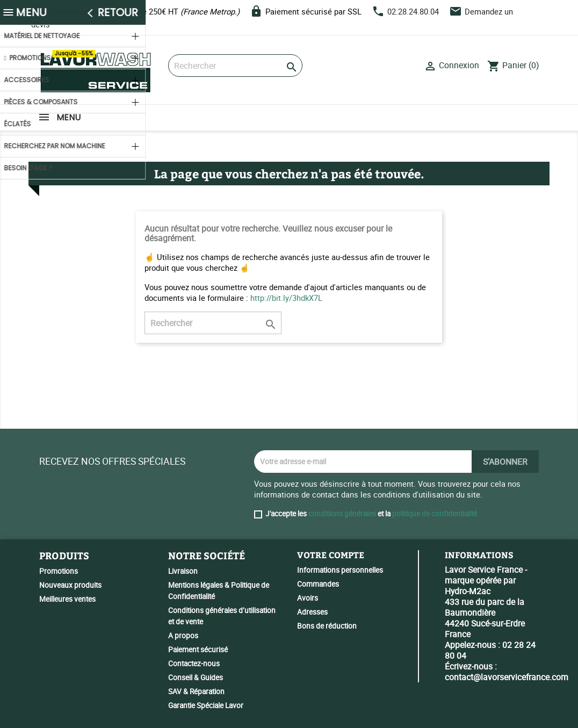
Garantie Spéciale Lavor (206, 705)
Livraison (183, 571)
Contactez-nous (194, 664)
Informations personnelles (340, 570)
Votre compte (331, 555)
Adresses (312, 612)
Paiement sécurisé (198, 650)
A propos (183, 636)
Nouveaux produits (70, 585)
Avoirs (308, 598)
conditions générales (342, 514)
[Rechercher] (235, 66)
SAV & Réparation (196, 691)
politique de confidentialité (435, 514)
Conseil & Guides (196, 677)
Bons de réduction (327, 626)
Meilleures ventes (67, 599)
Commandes (318, 584)
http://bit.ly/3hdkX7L (286, 298)
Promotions (59, 571)
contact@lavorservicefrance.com (507, 677)
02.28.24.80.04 (413, 11)
